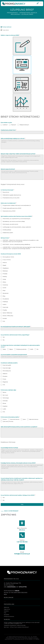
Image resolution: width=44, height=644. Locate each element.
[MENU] (41, 3)
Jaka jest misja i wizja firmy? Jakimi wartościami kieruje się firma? (18, 154)
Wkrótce (22, 530)
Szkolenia (6, 611)
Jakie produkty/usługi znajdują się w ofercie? (13, 138)
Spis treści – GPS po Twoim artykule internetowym (16, 627)
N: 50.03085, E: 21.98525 (32, 639)
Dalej (22, 504)
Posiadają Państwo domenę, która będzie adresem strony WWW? (18, 463)
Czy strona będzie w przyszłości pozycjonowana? (14, 355)
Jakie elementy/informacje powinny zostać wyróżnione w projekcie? (19, 427)
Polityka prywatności (9, 617)
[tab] (6, 27)
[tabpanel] (22, 267)
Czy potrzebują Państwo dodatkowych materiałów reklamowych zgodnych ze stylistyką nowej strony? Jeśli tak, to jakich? (22, 479)
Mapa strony (7, 609)
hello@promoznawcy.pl (22, 554)
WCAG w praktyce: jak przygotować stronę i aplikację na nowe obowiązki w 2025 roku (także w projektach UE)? (22, 623)
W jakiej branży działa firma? (9, 130)
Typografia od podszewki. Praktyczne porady (15, 625)
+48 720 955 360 (22, 542)
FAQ (5, 613)
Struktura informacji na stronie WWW (11, 254)
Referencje (7, 607)
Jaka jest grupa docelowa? (8, 169)
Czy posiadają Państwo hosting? (9, 448)
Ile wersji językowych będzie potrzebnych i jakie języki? (16, 327)
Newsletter (7, 615)
